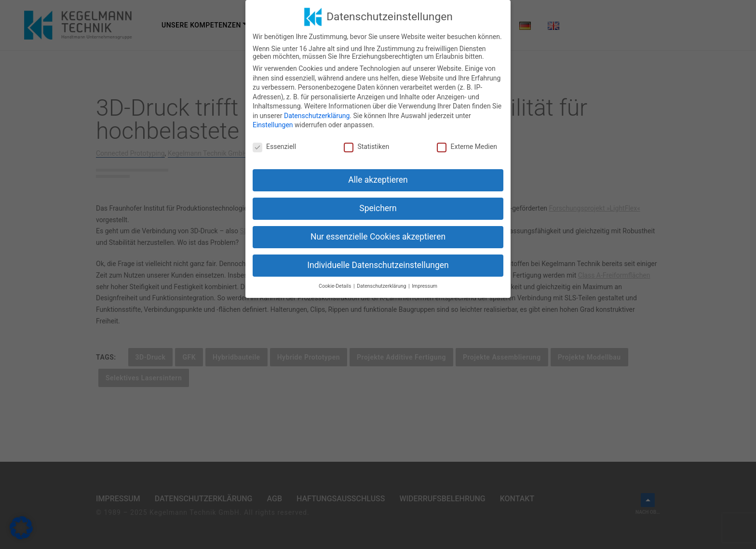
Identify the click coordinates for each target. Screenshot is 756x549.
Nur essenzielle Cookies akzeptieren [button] (378, 237)
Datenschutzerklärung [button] (382, 286)
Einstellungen (273, 125)
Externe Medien (467, 147)
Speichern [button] (378, 208)
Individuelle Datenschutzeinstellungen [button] (378, 265)
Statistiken (366, 147)
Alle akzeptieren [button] (378, 180)
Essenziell (274, 147)
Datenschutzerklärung (317, 116)
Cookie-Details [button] (336, 286)
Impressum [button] (425, 286)
